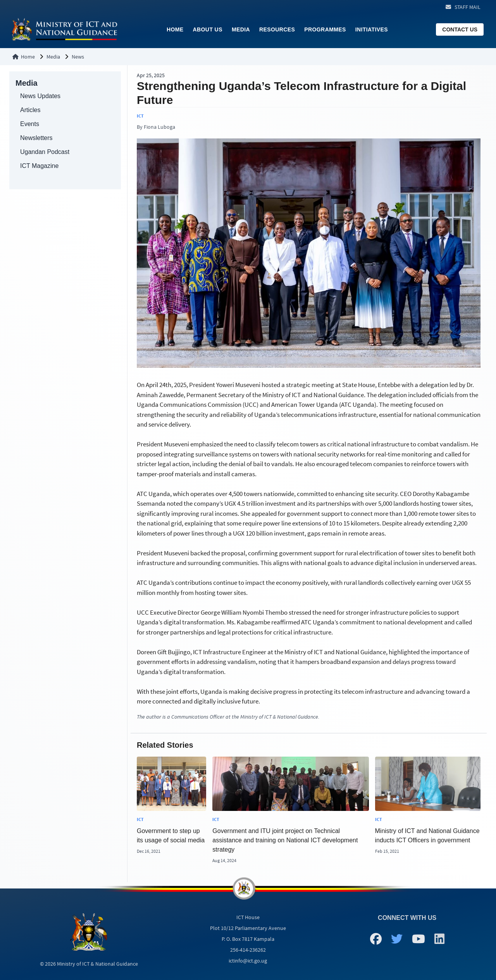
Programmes (325, 29)
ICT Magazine (39, 166)
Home (175, 29)
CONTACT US (460, 29)
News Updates (40, 96)
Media (241, 29)
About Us (208, 29)
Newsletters (36, 138)
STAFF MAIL (468, 7)
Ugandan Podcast (45, 152)
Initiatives (372, 29)
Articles (30, 110)
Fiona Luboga (159, 127)
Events (30, 124)
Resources (277, 29)
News (78, 57)
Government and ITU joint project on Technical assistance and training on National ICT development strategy (285, 840)
